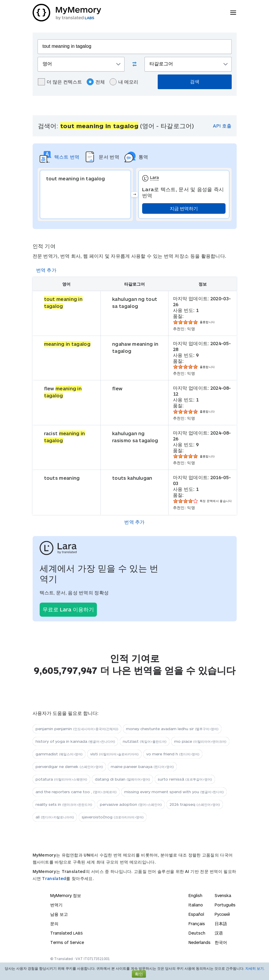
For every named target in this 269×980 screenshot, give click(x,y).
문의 (54, 924)
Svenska (223, 895)
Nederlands (200, 942)
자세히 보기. (255, 968)
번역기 (56, 905)
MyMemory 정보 (66, 895)
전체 (96, 82)
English (195, 895)
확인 (139, 974)
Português (225, 905)
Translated (54, 878)
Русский (222, 914)
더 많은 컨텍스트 (60, 82)
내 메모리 (124, 82)
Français (197, 924)
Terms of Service (67, 942)
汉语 (219, 933)
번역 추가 (46, 270)
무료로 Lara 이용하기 (68, 609)
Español (196, 914)
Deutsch (197, 933)
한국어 (221, 942)
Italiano (196, 905)
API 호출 (222, 126)
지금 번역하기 (184, 208)
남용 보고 (59, 914)
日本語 (221, 924)
